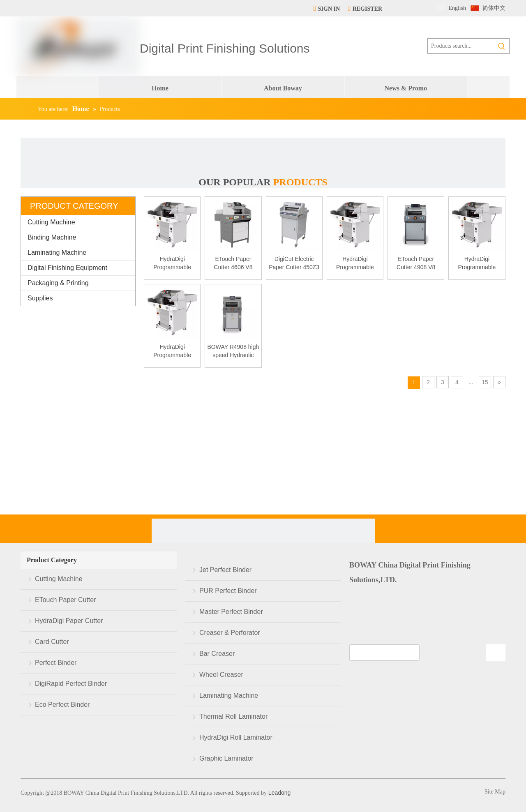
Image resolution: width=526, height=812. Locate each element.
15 (485, 382)
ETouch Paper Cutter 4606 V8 (233, 263)
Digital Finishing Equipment (67, 268)
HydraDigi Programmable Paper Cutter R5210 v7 (477, 263)
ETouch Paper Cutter (66, 600)
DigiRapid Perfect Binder (71, 684)
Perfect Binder (56, 663)
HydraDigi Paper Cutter (69, 621)
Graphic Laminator (226, 758)
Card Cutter (52, 642)
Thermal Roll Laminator (233, 716)
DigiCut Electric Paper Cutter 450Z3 (294, 263)
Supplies (40, 298)
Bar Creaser (217, 654)
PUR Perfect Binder (228, 591)
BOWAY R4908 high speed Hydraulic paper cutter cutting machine (233, 351)
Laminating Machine (57, 253)
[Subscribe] (496, 653)
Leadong (279, 793)
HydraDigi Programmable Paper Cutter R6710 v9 (172, 351)
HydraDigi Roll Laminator (236, 737)
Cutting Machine (51, 222)
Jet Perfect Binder (225, 570)
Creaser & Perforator (230, 633)
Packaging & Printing (58, 283)
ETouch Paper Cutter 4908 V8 (416, 263)
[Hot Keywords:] (502, 46)
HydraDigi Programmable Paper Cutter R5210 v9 (172, 263)
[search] (384, 653)
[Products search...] (461, 46)
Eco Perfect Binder (62, 705)
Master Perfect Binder (231, 612)
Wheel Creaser (221, 675)
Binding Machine (52, 237)
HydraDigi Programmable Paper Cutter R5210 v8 (355, 263)
